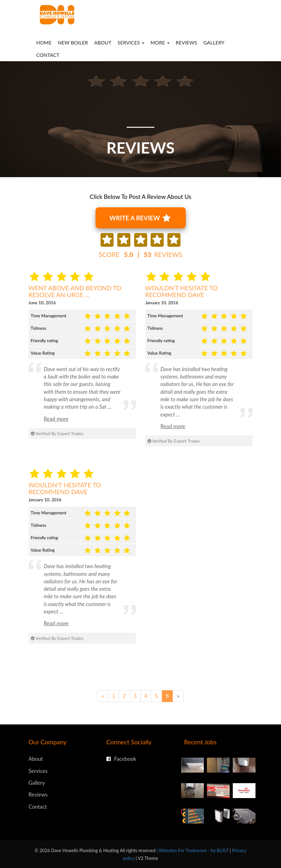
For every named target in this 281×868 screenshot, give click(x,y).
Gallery (214, 42)
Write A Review (140, 218)
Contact (48, 55)
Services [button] (131, 42)
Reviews (187, 42)
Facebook (121, 759)
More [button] (160, 42)
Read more (56, 419)
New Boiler (73, 42)
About (103, 42)
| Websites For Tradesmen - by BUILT (193, 850)
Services (38, 771)
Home (44, 42)
